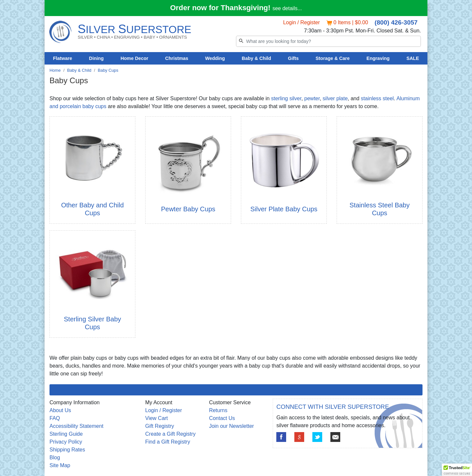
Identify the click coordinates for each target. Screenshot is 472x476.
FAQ (55, 418)
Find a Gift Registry (168, 442)
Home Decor (135, 58)
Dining (97, 58)
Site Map (60, 465)
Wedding (215, 58)
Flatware (63, 58)
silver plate (335, 98)
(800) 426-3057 (396, 22)
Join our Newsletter (232, 426)
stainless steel (377, 98)
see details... (287, 8)
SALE (413, 58)
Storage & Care (333, 58)
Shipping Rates (67, 450)
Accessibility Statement (77, 426)
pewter (312, 98)
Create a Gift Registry (170, 434)
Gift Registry (160, 426)
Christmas (177, 58)
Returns (218, 410)
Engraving (378, 58)
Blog (55, 457)
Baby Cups (108, 70)
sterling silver (286, 98)
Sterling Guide (66, 434)
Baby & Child (257, 58)
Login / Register (302, 22)
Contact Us (222, 418)
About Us (60, 410)
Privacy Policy (66, 442)
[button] (457, 470)
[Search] (328, 41)
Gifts (294, 58)
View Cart (157, 418)
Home (55, 70)
